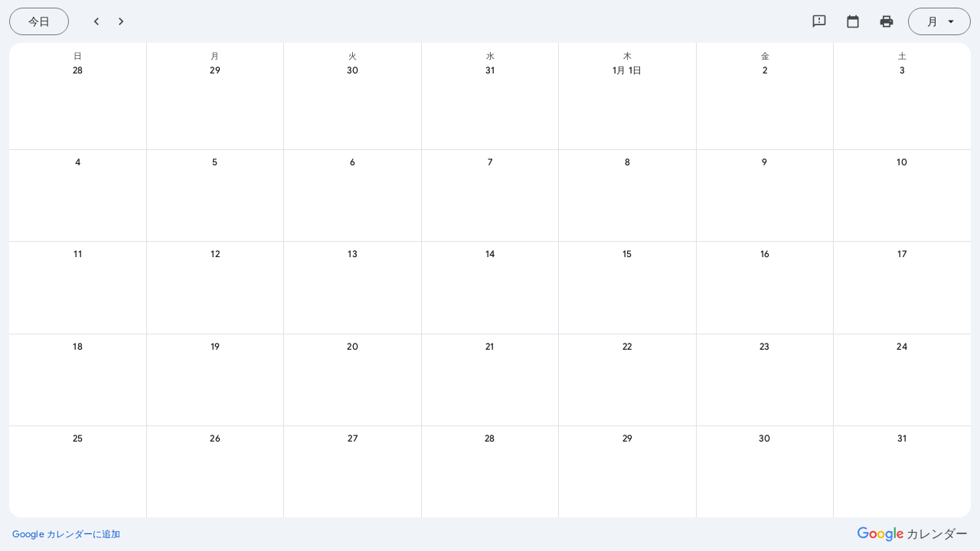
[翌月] (121, 21)
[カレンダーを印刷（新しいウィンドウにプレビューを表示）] (887, 21)
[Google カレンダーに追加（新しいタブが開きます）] (67, 534)
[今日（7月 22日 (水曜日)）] (39, 21)
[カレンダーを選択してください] (853, 21)
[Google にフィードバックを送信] (819, 21)
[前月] (96, 21)
